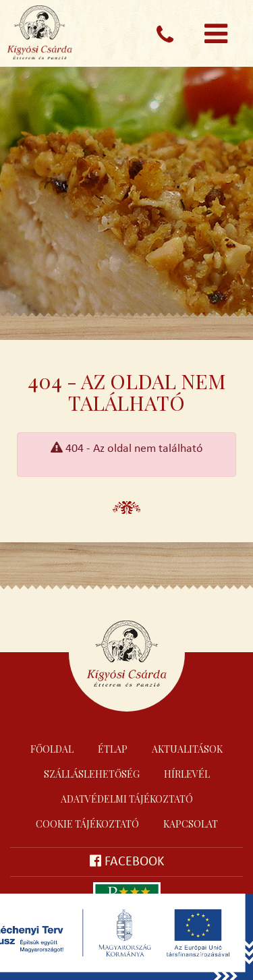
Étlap (113, 749)
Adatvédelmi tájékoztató (127, 799)
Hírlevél (187, 774)
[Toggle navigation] (216, 34)
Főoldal (52, 749)
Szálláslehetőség (92, 774)
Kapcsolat (191, 824)
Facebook (127, 861)
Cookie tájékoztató (87, 824)
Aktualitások (187, 749)
